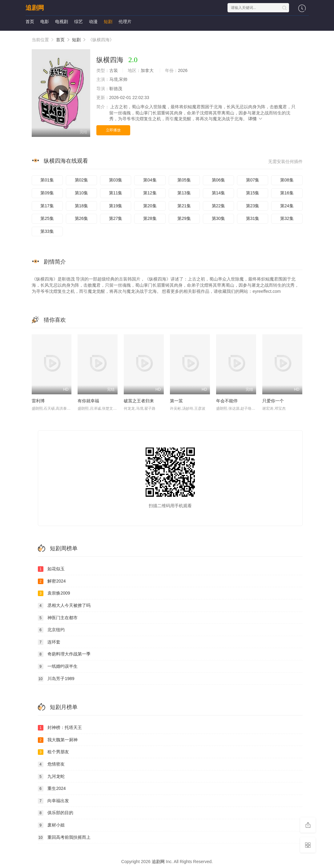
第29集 (184, 218)
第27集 (116, 218)
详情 (256, 119)
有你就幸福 (88, 401)
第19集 (116, 206)
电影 (45, 22)
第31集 (253, 218)
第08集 (287, 180)
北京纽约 (51, 630)
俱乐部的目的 (56, 813)
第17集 (47, 206)
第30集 (219, 218)
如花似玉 (51, 569)
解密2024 (52, 581)
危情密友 (51, 764)
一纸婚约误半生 (58, 667)
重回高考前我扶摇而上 (64, 838)
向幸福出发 (54, 801)
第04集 (150, 180)
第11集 (116, 193)
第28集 (150, 218)
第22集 (219, 206)
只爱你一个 (273, 401)
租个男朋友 (54, 752)
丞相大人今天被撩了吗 (64, 606)
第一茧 (176, 401)
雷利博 (38, 401)
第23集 (253, 206)
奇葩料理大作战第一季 (64, 654)
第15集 (253, 193)
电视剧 (62, 22)
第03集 (116, 180)
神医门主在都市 (58, 618)
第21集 (184, 206)
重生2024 (52, 789)
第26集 (82, 218)
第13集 (184, 193)
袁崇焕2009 (54, 593)
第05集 (184, 180)
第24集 (287, 206)
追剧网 (35, 8)
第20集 (150, 206)
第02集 (82, 180)
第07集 (253, 180)
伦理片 (125, 22)
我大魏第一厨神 (58, 740)
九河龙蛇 (51, 777)
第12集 (150, 193)
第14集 (219, 193)
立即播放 (113, 130)
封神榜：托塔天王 (60, 728)
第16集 (287, 193)
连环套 (49, 642)
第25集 (47, 218)
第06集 (219, 180)
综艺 (78, 22)
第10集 (82, 193)
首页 (30, 22)
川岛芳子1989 (56, 679)
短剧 (108, 22)
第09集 (47, 193)
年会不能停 (227, 401)
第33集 (47, 231)
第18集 (82, 206)
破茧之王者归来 (139, 401)
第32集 (287, 218)
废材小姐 (51, 825)
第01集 (47, 180)
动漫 (93, 22)
